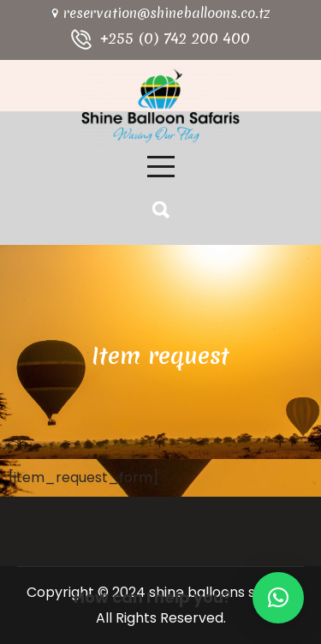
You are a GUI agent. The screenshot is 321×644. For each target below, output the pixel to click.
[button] (278, 598)
